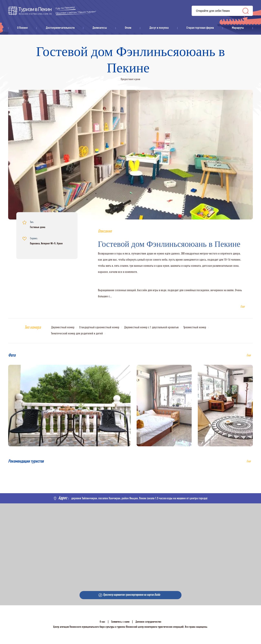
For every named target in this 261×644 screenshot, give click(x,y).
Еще (249, 462)
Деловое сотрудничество (148, 622)
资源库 (52, 11)
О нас (102, 622)
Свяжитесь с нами (120, 622)
